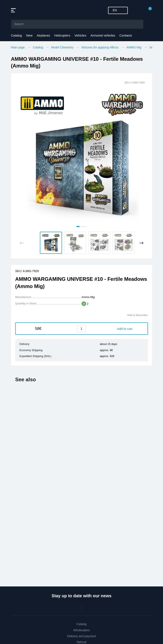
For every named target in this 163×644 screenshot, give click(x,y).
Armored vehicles (103, 35)
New (29, 35)
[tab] (78, 227)
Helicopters (62, 35)
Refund (81, 642)
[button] (51, 243)
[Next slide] (141, 243)
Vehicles (80, 35)
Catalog (17, 35)
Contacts (126, 35)
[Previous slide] (22, 243)
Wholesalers (81, 630)
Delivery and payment (81, 636)
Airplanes (43, 35)
